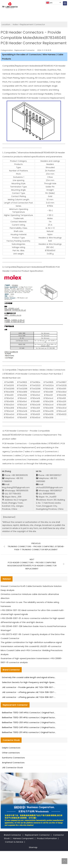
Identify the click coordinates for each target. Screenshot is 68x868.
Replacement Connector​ (33, 24)
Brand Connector (13, 835)
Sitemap (33, 847)
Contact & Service (14, 842)
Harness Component (23, 838)
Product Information (47, 838)
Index (15, 24)
